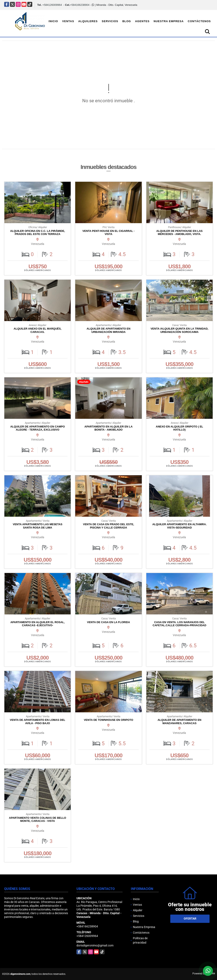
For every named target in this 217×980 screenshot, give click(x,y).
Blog (127, 21)
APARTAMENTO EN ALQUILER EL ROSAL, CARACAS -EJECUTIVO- (38, 624)
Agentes (142, 21)
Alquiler (138, 910)
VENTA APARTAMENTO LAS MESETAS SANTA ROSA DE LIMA (38, 526)
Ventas (68, 21)
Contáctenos (199, 21)
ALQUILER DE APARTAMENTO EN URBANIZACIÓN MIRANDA (108, 330)
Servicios (110, 21)
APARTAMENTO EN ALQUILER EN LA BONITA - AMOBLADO (109, 428)
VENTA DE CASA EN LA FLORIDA (108, 622)
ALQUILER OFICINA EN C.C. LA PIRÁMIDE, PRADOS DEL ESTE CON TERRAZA (38, 233)
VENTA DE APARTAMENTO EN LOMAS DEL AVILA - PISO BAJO (38, 722)
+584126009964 (52, 5)
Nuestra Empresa (169, 21)
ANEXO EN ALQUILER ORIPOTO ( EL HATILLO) (179, 428)
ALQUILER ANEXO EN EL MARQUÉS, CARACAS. (38, 330)
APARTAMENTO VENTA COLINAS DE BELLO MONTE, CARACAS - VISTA (38, 819)
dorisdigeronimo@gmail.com (95, 945)
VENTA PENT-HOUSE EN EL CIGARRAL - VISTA (108, 233)
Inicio (53, 21)
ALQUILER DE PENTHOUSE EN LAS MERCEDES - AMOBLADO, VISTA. (179, 233)
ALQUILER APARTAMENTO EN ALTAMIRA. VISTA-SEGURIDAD (179, 526)
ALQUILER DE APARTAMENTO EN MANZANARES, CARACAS (179, 722)
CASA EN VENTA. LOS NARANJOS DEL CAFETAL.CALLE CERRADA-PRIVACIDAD (180, 624)
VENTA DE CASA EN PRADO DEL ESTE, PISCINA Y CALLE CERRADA (108, 526)
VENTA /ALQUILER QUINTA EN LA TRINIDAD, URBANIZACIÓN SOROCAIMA (179, 330)
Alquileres (88, 21)
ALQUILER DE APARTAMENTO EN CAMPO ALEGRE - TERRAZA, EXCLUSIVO (38, 428)
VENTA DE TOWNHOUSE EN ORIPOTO (109, 720)
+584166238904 (80, 5)
